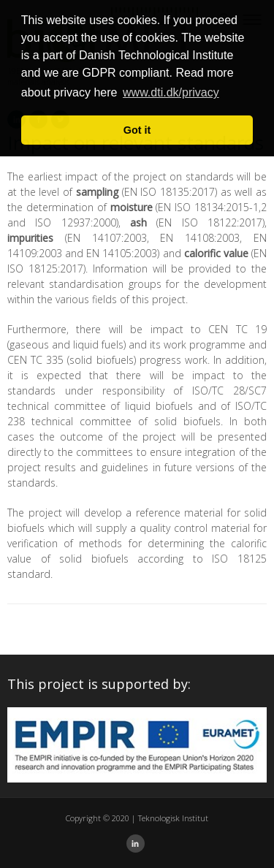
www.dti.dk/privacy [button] (171, 92)
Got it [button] (137, 130)
